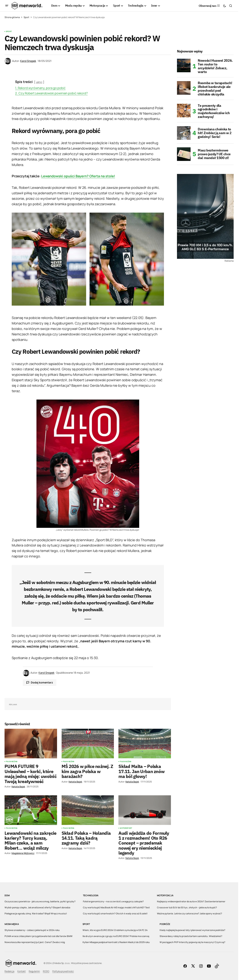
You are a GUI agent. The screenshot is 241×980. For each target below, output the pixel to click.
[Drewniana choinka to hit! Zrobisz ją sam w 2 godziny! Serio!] (184, 133)
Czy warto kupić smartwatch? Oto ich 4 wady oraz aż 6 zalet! (115, 914)
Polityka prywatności (63, 971)
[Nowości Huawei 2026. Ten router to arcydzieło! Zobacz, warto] (184, 65)
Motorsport (126, 828)
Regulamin (34, 971)
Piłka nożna (12, 762)
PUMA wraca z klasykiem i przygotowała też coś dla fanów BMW (39, 936)
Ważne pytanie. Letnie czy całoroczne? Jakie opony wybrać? (190, 914)
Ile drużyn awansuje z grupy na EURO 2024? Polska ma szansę (116, 936)
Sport (26, 17)
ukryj (39, 82)
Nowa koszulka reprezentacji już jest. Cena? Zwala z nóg (35, 942)
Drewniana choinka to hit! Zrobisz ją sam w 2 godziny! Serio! (215, 133)
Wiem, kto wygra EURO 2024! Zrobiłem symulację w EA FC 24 (115, 930)
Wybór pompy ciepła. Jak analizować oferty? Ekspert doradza (37, 907)
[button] (7, 6)
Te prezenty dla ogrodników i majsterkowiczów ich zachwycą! (214, 111)
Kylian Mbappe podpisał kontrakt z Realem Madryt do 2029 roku (116, 942)
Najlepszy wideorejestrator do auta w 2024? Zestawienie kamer (191, 901)
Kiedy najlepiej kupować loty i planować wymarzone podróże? (192, 930)
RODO (46, 971)
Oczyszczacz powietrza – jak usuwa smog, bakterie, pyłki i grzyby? (40, 901)
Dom (7, 895)
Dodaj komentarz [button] (42, 682)
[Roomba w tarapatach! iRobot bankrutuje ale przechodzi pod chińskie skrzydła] (184, 88)
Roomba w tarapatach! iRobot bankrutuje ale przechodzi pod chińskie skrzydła (215, 89)
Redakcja (9, 971)
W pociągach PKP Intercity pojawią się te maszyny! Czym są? (192, 942)
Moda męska (12, 924)
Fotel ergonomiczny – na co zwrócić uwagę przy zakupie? (113, 901)
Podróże (165, 924)
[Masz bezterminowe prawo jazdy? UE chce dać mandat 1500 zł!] (184, 154)
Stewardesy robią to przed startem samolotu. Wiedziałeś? (191, 936)
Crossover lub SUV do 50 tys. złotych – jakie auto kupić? (187, 907)
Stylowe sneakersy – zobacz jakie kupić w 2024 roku (32, 930)
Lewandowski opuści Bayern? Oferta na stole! (78, 176)
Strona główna (12, 17)
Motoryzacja (165, 895)
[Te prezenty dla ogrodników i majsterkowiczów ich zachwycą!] (184, 111)
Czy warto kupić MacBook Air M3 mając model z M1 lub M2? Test (116, 907)
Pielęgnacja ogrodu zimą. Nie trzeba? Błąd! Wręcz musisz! (36, 914)
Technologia (91, 895)
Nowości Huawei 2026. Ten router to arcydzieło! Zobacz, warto (215, 66)
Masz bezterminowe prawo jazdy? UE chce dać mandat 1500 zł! (214, 154)
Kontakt (22, 971)
